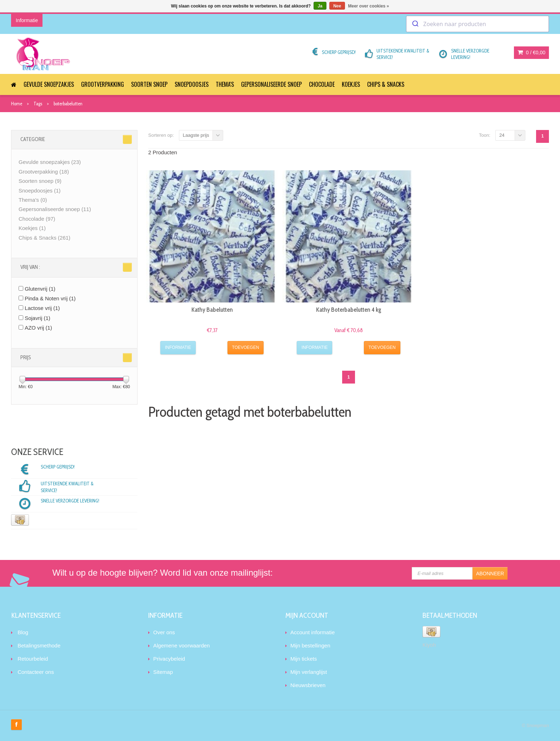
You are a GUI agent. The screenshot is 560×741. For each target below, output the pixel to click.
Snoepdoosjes (192, 84)
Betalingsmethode (39, 645)
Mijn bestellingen (310, 645)
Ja (320, 6)
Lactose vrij (42, 308)
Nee (337, 6)
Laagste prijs (196, 135)
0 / (531, 52)
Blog (23, 632)
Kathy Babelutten (212, 310)
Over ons (164, 632)
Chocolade (322, 84)
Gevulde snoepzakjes (49, 84)
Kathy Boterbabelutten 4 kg (349, 310)
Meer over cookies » (369, 6)
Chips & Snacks (386, 84)
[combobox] (477, 24)
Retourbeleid (33, 659)
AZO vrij (38, 328)
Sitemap (163, 672)
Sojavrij (37, 318)
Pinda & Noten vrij (50, 298)
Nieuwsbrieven (308, 685)
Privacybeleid (169, 659)
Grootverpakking (102, 84)
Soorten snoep (149, 84)
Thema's (225, 84)
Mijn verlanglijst (309, 672)
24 (502, 135)
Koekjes (351, 84)
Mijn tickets (304, 659)
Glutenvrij (40, 289)
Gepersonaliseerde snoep (271, 84)
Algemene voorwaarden (181, 645)
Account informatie (312, 632)
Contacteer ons (36, 672)
